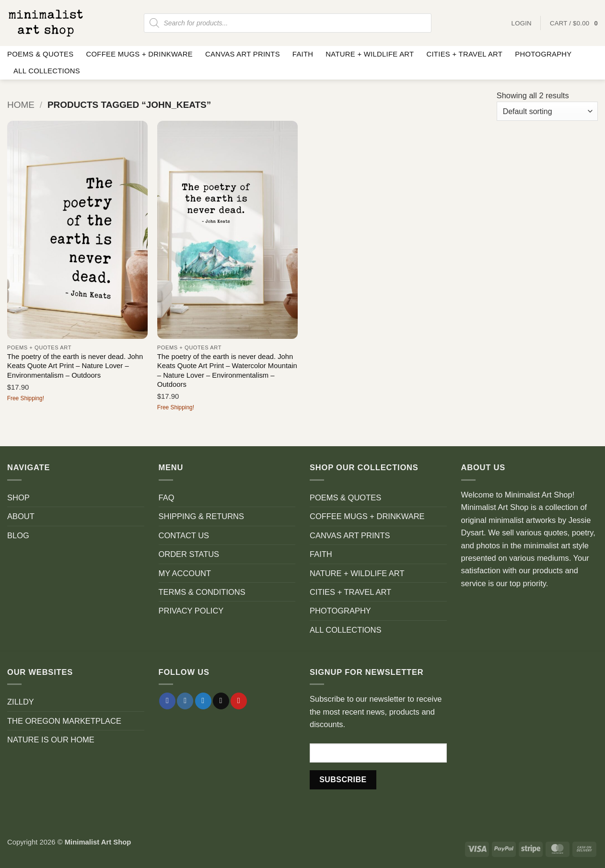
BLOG (18, 535)
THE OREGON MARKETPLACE (64, 721)
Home (21, 105)
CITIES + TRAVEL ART (464, 54)
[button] (574, 23)
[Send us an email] (221, 701)
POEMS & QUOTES (40, 54)
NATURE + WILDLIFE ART (370, 54)
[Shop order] (547, 111)
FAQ (167, 498)
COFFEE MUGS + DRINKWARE (139, 54)
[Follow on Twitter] (203, 701)
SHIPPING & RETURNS (201, 516)
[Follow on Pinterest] (239, 701)
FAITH (303, 54)
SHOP (18, 498)
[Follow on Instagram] (185, 701)
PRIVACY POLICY (191, 611)
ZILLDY (21, 702)
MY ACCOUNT (185, 573)
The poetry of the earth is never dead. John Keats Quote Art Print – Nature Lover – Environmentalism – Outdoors (75, 366)
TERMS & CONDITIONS (202, 592)
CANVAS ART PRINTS (243, 54)
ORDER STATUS (189, 554)
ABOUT (21, 516)
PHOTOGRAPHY (543, 54)
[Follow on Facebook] (167, 701)
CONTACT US (184, 535)
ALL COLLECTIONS (47, 71)
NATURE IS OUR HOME (51, 740)
